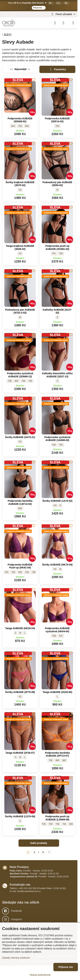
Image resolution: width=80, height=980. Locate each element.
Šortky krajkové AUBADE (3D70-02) (20, 184)
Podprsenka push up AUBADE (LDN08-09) (57, 818)
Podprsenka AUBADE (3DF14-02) (57, 120)
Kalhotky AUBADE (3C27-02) (57, 311)
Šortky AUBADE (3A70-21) (20, 437)
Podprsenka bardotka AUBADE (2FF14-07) (57, 754)
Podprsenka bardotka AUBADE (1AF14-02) (20, 502)
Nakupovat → (39, 8)
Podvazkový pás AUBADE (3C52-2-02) (20, 311)
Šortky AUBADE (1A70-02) (57, 501)
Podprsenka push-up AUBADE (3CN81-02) (57, 247)
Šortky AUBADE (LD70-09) (20, 816)
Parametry (57, 69)
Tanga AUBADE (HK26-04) (20, 628)
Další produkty (39, 843)
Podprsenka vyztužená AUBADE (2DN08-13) (20, 375)
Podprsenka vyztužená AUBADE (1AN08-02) (57, 439)
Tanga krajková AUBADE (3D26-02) (20, 247)
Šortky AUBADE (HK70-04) (57, 565)
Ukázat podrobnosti (40, 975)
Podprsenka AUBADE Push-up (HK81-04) (20, 566)
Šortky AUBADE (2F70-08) (20, 692)
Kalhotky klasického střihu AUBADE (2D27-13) (57, 375)
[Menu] (73, 23)
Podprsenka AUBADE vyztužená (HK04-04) (57, 630)
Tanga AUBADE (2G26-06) (57, 692)
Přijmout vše (66, 967)
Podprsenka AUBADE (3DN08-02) (20, 120)
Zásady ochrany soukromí (16, 958)
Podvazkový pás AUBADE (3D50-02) (57, 184)
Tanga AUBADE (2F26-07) (20, 753)
